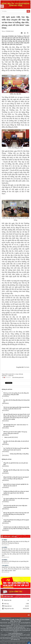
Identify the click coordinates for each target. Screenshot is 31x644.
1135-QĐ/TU (5, 565)
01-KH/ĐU (5, 547)
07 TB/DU (4, 539)
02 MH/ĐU (5, 559)
